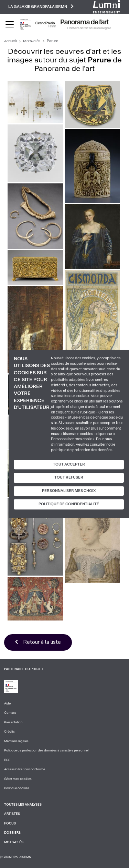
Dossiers (12, 833)
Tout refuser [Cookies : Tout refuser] (69, 477)
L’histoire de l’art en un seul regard (89, 28)
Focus (10, 823)
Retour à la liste (42, 642)
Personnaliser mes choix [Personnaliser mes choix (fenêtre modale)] (69, 491)
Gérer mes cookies (18, 779)
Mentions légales (16, 741)
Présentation (13, 722)
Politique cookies (17, 788)
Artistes (12, 814)
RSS (7, 760)
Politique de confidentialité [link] (69, 504)
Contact (10, 713)
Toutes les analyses (23, 805)
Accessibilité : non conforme (25, 769)
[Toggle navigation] (10, 24)
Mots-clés (32, 41)
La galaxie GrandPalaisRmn (41, 6)
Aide (7, 703)
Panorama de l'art (85, 22)
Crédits (9, 732)
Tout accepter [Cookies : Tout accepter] (69, 464)
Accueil (10, 41)
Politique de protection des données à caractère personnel (46, 750)
